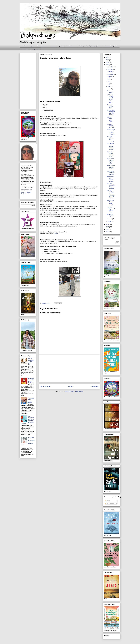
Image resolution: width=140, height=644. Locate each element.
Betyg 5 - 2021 (25, 49)
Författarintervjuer (71, 46)
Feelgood (32, 46)
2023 (108, 65)
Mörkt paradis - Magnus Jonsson (111, 167)
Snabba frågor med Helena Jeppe (111, 210)
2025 (108, 60)
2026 (108, 57)
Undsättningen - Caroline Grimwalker (111, 132)
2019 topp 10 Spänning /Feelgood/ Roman (90, 46)
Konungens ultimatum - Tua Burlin (111, 173)
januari (110, 221)
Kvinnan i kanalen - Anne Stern (111, 126)
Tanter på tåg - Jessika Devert (31, 400)
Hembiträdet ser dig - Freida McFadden (31, 381)
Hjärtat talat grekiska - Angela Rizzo (111, 161)
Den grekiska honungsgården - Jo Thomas (111, 113)
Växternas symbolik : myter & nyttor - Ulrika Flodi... (111, 99)
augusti (110, 77)
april (109, 86)
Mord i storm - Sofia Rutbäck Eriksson (111, 179)
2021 (108, 227)
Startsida (23, 46)
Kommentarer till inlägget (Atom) (74, 391)
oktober (110, 72)
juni (109, 82)
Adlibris (56, 234)
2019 (108, 232)
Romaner (53, 46)
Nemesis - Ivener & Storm (110, 106)
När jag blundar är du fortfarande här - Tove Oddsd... (111, 194)
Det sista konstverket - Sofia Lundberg (111, 186)
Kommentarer (110, 503)
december (110, 67)
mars (109, 89)
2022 (108, 224)
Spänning (61, 46)
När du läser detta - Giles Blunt (31, 361)
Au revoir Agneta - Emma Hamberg (110, 139)
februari (110, 219)
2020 (108, 229)
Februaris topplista (110, 215)
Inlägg (108, 501)
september (111, 74)
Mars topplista (110, 92)
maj (109, 84)
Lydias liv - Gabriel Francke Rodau (110, 154)
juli (108, 79)
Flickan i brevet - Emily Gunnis (110, 119)
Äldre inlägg (94, 386)
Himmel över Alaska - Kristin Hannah (111, 203)
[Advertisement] (69, 368)
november (110, 69)
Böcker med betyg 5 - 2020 (111, 46)
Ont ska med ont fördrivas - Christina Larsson (111, 146)
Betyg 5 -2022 (35, 49)
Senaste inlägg (45, 386)
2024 (108, 62)
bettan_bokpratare (26, 190)
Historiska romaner (42, 46)
